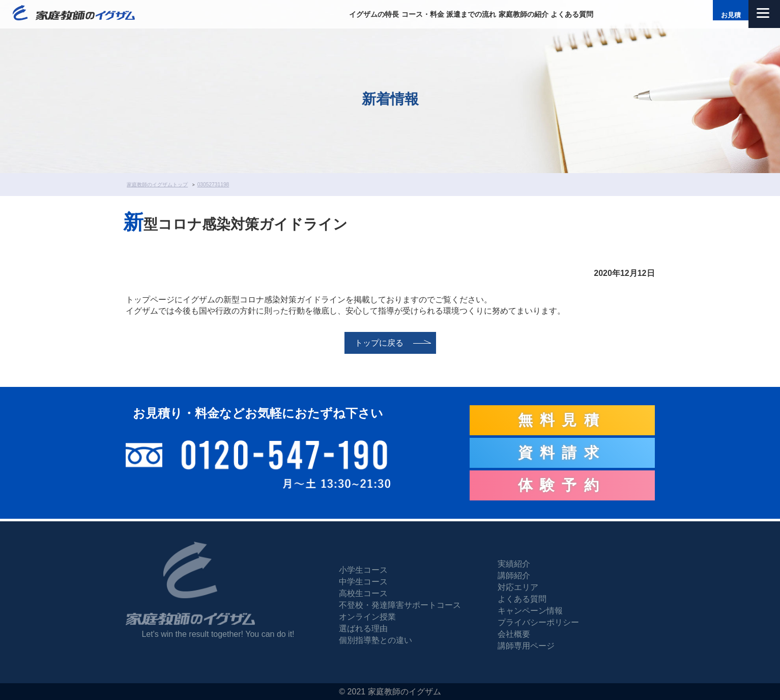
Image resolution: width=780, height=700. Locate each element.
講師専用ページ (526, 646)
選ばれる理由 (363, 628)
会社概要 (514, 634)
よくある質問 (572, 14)
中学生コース (363, 582)
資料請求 (562, 453)
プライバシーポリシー (538, 622)
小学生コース (363, 570)
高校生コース (363, 593)
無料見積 (562, 420)
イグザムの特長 (374, 14)
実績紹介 (514, 564)
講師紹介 (514, 576)
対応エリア (518, 587)
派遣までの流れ (471, 14)
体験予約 (562, 485)
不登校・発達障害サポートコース (400, 605)
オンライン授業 (367, 617)
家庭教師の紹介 (524, 14)
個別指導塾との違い (375, 640)
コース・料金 (423, 14)
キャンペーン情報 (530, 611)
